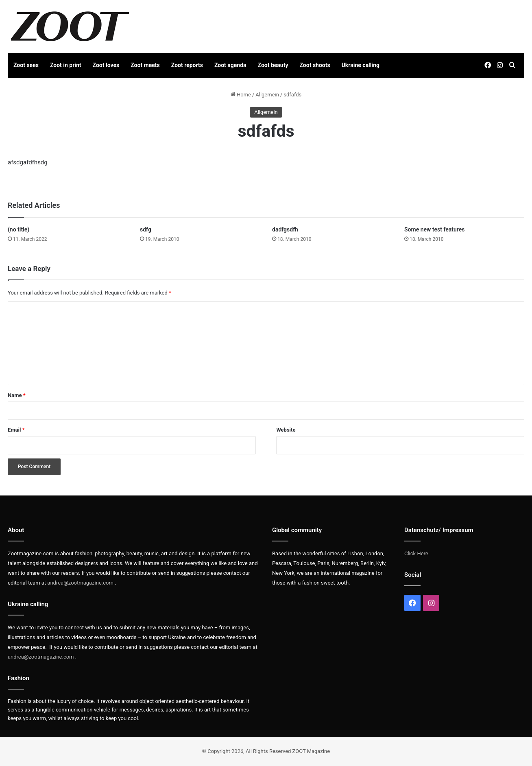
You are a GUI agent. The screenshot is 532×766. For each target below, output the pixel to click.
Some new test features (434, 229)
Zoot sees (26, 65)
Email (16, 430)
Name (17, 395)
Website (286, 430)
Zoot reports (187, 65)
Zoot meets (145, 65)
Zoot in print (66, 65)
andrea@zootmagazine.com (80, 583)
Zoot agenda (230, 65)
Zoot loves (106, 65)
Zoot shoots (315, 65)
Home (241, 95)
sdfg (146, 229)
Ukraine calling (361, 65)
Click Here (416, 553)
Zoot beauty (273, 65)
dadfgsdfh (285, 229)
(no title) (19, 229)
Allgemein (267, 95)
